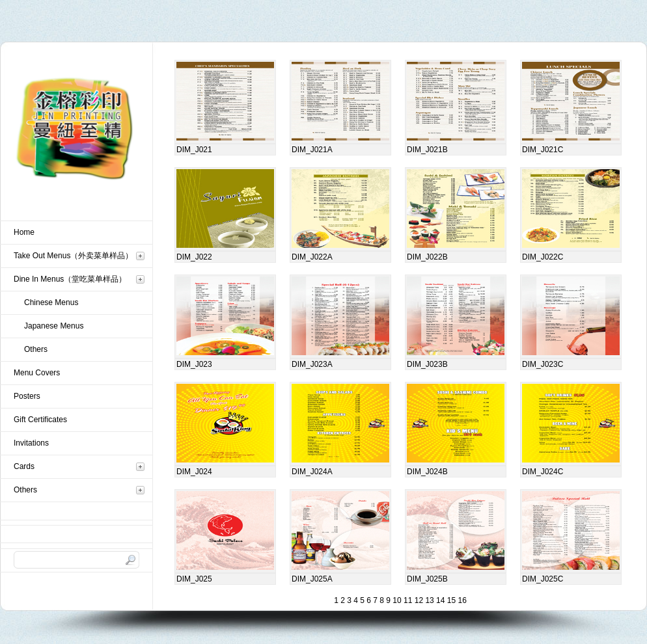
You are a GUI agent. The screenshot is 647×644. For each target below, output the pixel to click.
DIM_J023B (427, 364)
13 (429, 600)
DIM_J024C (543, 472)
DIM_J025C (543, 579)
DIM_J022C (543, 257)
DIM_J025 (194, 579)
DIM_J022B (427, 257)
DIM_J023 (194, 364)
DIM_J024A (312, 472)
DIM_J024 (194, 472)
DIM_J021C (543, 150)
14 (440, 600)
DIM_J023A (312, 364)
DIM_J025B (427, 579)
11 (407, 600)
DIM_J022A (312, 257)
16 (461, 600)
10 (396, 600)
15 (450, 600)
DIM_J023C (543, 364)
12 (418, 600)
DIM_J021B (427, 150)
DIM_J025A (312, 579)
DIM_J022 (194, 257)
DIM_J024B (427, 472)
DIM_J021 (194, 150)
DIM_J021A (312, 150)
